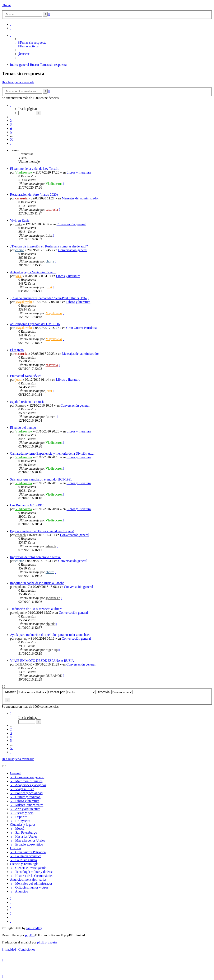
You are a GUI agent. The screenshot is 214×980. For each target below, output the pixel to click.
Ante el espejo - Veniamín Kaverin (33, 272)
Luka (19, 224)
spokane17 (22, 587)
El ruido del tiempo (23, 428)
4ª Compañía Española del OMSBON (35, 324)
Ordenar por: (72, 692)
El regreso (17, 350)
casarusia (21, 198)
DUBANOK (24, 664)
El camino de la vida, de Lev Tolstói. (35, 169)
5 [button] (11, 132)
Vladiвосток (24, 172)
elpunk (20, 613)
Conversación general (71, 224)
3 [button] (11, 124)
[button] (11, 105)
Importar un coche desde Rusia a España (37, 583)
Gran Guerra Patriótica (82, 328)
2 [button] (11, 121)
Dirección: (114, 692)
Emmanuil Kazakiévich (26, 376)
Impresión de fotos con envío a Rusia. (35, 557)
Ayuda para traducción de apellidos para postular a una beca (50, 635)
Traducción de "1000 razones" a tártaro (36, 609)
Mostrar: (26, 692)
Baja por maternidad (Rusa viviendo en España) (42, 531)
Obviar (6, 5)
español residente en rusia (27, 402)
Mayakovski (24, 302)
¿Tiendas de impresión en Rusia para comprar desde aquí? (49, 246)
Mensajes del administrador (80, 198)
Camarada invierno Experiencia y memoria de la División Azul (52, 453)
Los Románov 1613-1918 (27, 505)
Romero (21, 405)
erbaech (20, 535)
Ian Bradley (34, 928)
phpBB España (47, 942)
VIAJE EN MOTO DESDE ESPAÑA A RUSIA (42, 661)
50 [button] (12, 139)
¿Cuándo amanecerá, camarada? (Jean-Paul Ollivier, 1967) (49, 298)
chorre (20, 250)
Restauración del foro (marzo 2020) (34, 195)
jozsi (18, 276)
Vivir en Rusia (20, 220)
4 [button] (11, 128)
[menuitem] (11, 24)
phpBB (30, 935)
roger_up (21, 638)
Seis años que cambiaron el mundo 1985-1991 (41, 479)
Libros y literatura (79, 172)
